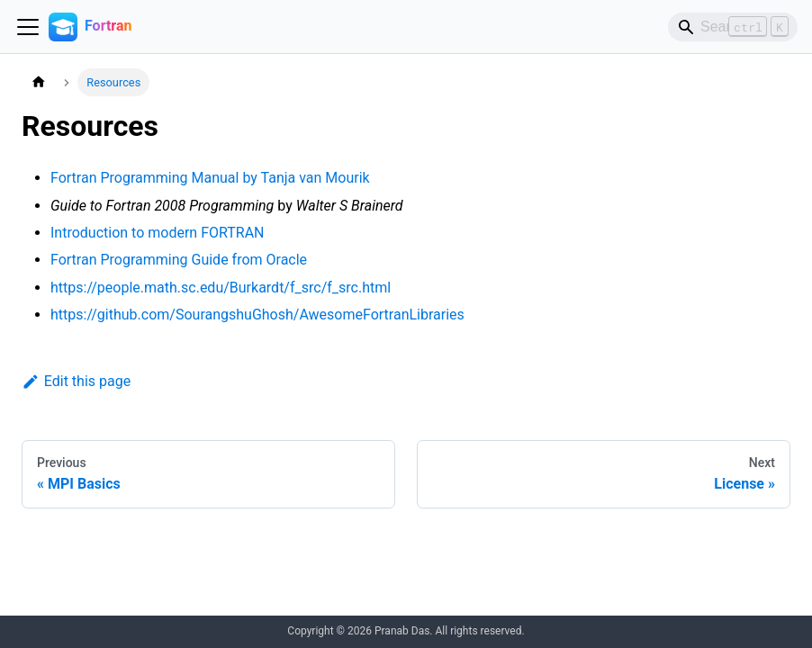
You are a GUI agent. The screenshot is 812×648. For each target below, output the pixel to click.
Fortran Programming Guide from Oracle (179, 260)
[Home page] (39, 82)
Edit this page (76, 381)
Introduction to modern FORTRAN (158, 233)
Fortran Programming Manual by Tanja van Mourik (210, 178)
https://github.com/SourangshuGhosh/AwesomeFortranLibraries (257, 315)
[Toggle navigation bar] (28, 27)
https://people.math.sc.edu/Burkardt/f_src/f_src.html (221, 288)
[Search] (733, 27)
